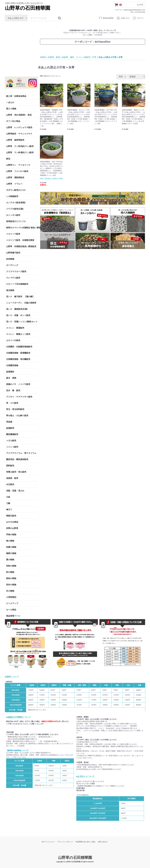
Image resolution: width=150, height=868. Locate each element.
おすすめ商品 (12, 522)
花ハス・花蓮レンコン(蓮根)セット (22, 322)
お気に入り (123, 18)
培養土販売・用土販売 (16, 472)
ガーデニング (13, 265)
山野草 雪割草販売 (15, 178)
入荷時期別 (11, 597)
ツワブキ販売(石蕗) (15, 209)
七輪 (8, 503)
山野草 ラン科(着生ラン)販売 (20, 152)
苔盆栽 (9, 422)
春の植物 (10, 541)
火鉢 (8, 497)
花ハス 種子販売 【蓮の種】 (20, 297)
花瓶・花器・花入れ (15, 491)
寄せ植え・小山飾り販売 (17, 416)
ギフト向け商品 (13, 121)
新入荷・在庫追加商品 (16, 96)
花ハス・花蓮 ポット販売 (18, 315)
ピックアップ (12, 603)
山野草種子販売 (13, 253)
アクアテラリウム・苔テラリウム (21, 453)
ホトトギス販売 (13, 215)
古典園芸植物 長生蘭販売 (18, 359)
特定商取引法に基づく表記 (85, 842)
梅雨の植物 (11, 553)
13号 (94, 57)
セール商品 (11, 610)
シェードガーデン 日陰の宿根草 (21, 303)
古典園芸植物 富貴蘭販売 (18, 353)
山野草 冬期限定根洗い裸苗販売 (21, 246)
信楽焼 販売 (12, 478)
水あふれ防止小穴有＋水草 (110, 57)
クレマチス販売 (13, 278)
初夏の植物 (11, 547)
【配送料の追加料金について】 (18, 750)
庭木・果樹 (11, 378)
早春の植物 (11, 535)
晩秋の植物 (11, 578)
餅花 (8, 159)
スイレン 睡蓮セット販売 (18, 334)
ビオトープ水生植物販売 (17, 284)
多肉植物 (10, 259)
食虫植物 (10, 290)
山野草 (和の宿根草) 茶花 (19, 115)
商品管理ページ (13, 616)
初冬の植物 (11, 585)
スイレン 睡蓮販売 (15, 328)
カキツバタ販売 (13, 340)
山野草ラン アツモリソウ (18, 165)
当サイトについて (48, 842)
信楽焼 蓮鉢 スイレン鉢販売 (76, 57)
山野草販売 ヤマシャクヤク (19, 134)
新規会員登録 (106, 18)
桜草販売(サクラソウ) (16, 221)
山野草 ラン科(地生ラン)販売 (20, 146)
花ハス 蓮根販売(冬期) (17, 309)
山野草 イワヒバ (14, 184)
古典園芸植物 (12, 365)
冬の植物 (10, 591)
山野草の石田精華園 (28, 8)
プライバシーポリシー (65, 842)
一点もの (10, 102)
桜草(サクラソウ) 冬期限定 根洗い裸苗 (22, 228)
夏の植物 (10, 560)
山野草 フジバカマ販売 (17, 171)
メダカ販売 (11, 441)
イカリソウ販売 (13, 234)
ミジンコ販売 (12, 447)
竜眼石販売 (11, 516)
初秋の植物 (11, 566)
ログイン (138, 18)
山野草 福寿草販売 (15, 140)
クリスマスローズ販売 (16, 271)
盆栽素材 (10, 372)
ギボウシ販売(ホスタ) (16, 190)
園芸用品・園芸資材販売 (17, 459)
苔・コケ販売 (12, 403)
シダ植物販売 (12, 196)
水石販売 (10, 484)
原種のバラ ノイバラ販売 (18, 384)
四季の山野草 (12, 528)
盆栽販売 (10, 428)
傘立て (9, 509)
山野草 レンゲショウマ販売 (19, 127)
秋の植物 (10, 572)
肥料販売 (10, 466)
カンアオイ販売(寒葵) (16, 203)
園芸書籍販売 (12, 434)
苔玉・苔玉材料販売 (15, 409)
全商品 (43, 57)
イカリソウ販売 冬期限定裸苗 (20, 240)
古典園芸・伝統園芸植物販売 (19, 347)
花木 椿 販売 (13, 390)
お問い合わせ (103, 842)
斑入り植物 (11, 109)
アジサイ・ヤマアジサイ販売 (19, 397)
